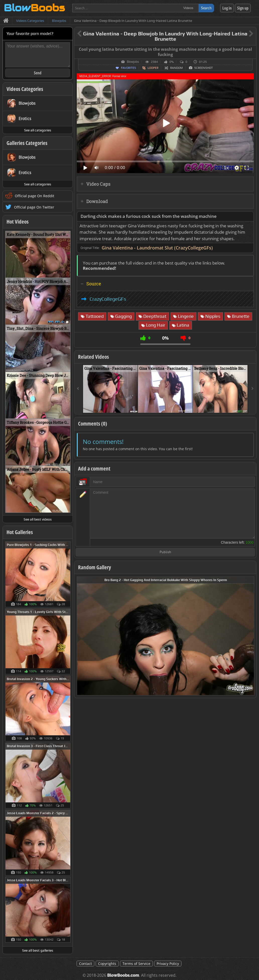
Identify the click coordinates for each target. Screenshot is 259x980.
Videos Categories (25, 89)
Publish (165, 552)
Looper (153, 68)
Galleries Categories (27, 143)
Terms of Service (136, 964)
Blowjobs (133, 62)
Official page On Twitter (34, 207)
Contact (85, 964)
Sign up (243, 8)
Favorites (128, 68)
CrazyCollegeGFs (108, 299)
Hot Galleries (20, 532)
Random (176, 68)
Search (206, 8)
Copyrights (107, 964)
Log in (227, 8)
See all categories (38, 130)
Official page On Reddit (35, 196)
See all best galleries (38, 950)
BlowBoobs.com (123, 975)
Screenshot (204, 68)
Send (38, 73)
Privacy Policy (168, 964)
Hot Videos (18, 222)
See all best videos (38, 519)
